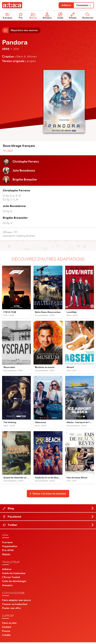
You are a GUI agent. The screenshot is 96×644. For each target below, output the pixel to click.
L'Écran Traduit (11, 579)
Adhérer (65, 5)
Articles (73, 16)
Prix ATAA (8, 552)
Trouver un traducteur (15, 606)
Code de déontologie (14, 583)
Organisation (10, 548)
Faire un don (9, 625)
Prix (21, 16)
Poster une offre (11, 610)
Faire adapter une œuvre (16, 602)
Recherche (88, 16)
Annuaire (47, 16)
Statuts (6, 556)
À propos (7, 16)
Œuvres (33, 16)
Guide (60, 16)
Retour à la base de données (48, 495)
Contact (7, 629)
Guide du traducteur (14, 575)
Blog (48, 510)
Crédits (6, 637)
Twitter (48, 527)
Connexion (83, 5)
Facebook (48, 518)
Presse (6, 633)
